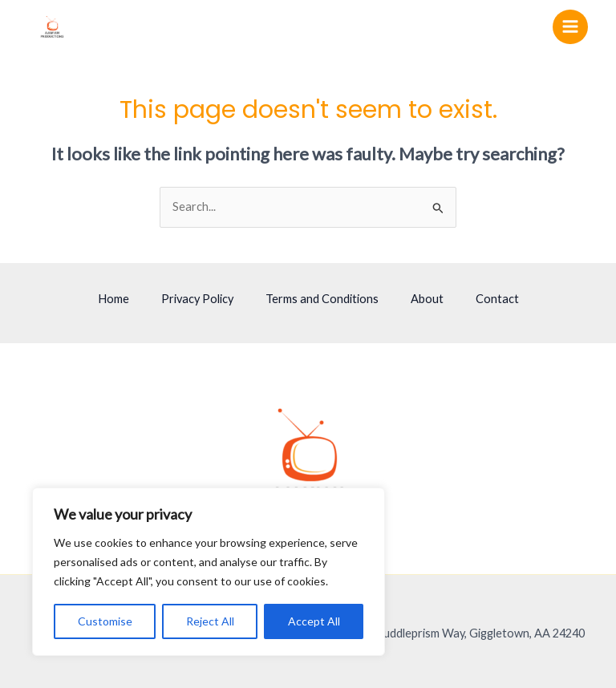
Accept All (314, 621)
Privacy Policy (197, 299)
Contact (497, 299)
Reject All (210, 621)
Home (113, 299)
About (427, 299)
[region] (209, 572)
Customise (105, 621)
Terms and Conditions (322, 299)
